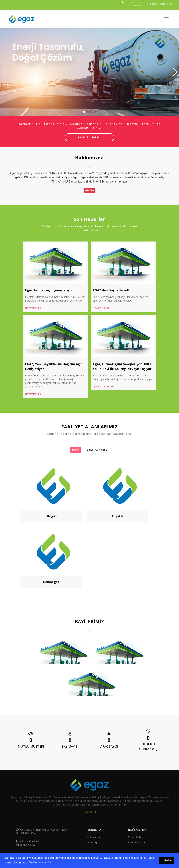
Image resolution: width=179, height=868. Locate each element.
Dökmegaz (51, 582)
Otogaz (51, 516)
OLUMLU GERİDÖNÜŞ (148, 746)
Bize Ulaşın (93, 842)
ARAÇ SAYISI (109, 746)
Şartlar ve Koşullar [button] (40, 862)
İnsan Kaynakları (137, 842)
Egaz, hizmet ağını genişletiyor (49, 290)
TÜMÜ (75, 450)
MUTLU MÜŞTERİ (31, 746)
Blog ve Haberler (137, 837)
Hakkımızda (94, 837)
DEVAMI (90, 191)
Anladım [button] (167, 860)
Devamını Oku (35, 308)
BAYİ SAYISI (70, 746)
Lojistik (117, 516)
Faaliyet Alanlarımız (96, 450)
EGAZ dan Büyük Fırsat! (111, 290)
